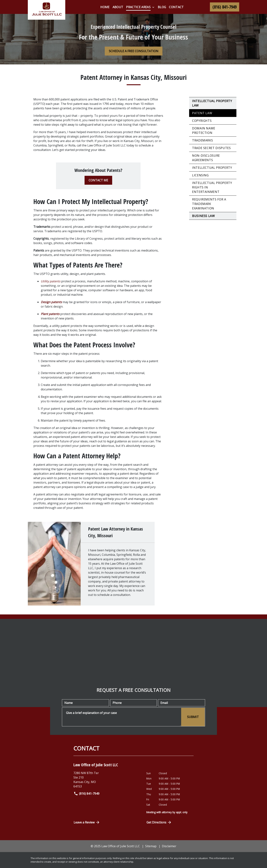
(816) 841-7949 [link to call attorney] (86, 794)
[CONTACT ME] (98, 180)
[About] (118, 7)
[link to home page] (47, 10)
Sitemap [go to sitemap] (151, 846)
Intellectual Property (212, 168)
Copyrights (202, 121)
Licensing (200, 175)
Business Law (203, 216)
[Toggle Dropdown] (153, 7)
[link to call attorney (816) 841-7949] (225, 7)
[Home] (105, 7)
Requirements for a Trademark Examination (209, 204)
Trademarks (202, 140)
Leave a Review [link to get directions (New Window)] (87, 822)
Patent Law (202, 113)
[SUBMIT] (193, 717)
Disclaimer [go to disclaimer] (169, 846)
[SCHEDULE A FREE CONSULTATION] (134, 51)
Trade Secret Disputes (211, 148)
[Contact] (176, 7)
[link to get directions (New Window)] (107, 780)
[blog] (162, 7)
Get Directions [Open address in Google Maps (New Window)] (159, 822)
